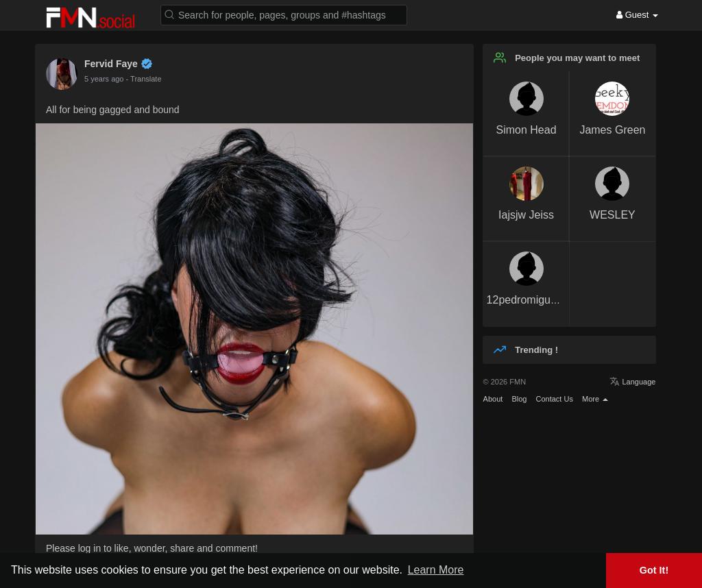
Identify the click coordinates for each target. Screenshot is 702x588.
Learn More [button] (436, 570)
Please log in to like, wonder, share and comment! (152, 548)
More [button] (595, 399)
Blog (519, 399)
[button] (284, 14)
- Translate (144, 79)
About (493, 399)
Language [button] (632, 382)
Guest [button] (637, 15)
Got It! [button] (654, 570)
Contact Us (554, 399)
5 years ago (104, 79)
